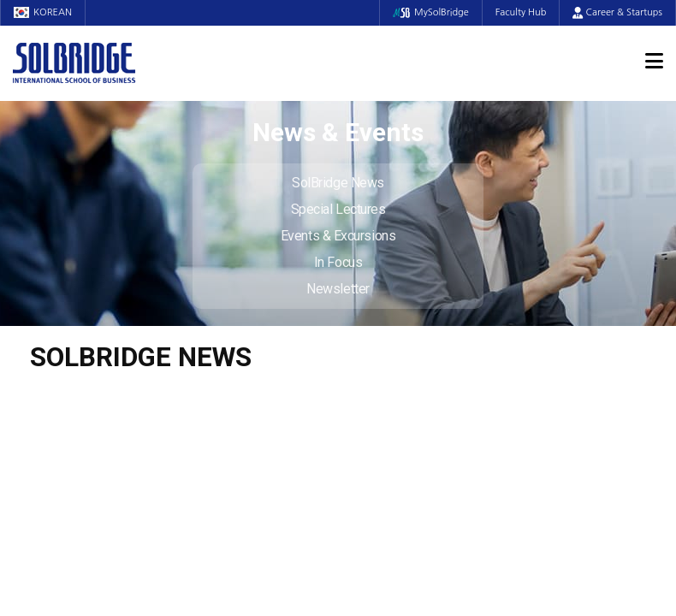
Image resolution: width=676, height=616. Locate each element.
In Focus (338, 262)
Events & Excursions (338, 236)
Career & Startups (617, 12)
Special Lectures (338, 209)
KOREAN (43, 12)
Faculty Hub (521, 12)
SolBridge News (338, 183)
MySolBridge (431, 12)
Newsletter (338, 289)
